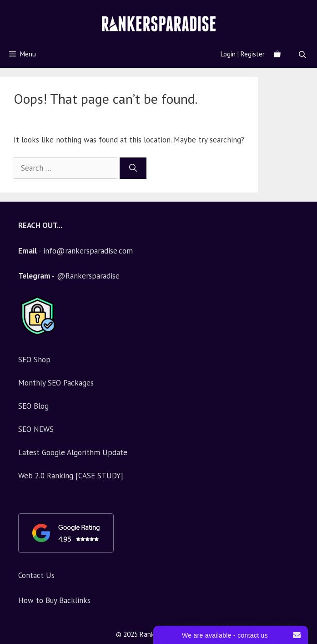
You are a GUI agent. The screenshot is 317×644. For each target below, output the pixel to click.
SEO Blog (33, 406)
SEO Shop (34, 360)
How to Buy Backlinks (54, 600)
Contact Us (36, 575)
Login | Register (243, 54)
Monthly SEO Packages (56, 383)
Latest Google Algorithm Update (73, 452)
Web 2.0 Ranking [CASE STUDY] (71, 476)
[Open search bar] (303, 54)
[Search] (133, 168)
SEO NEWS (36, 429)
